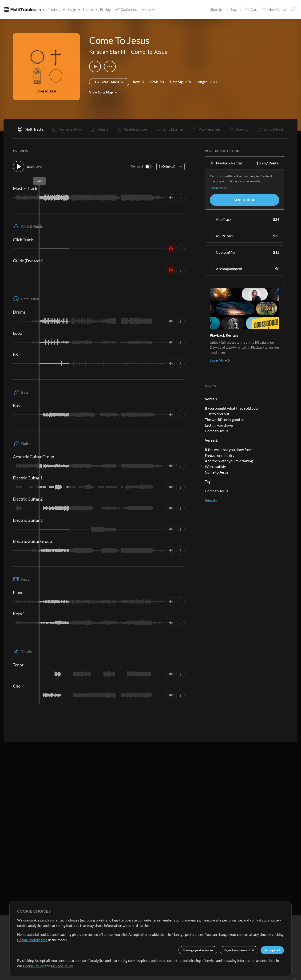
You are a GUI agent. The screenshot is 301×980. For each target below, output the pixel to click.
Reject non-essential (239, 950)
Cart (251, 9)
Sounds (89, 9)
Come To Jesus (149, 52)
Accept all (272, 950)
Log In (233, 9)
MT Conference (127, 9)
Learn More (218, 188)
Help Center (274, 9)
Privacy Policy (62, 966)
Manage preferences (198, 950)
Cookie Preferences (32, 940)
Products (55, 9)
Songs (73, 9)
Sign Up (216, 9)
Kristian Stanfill (108, 52)
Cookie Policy (34, 966)
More (147, 9)
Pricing (105, 9)
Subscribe (245, 200)
